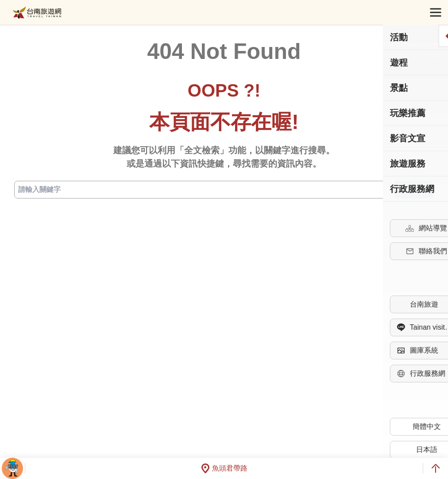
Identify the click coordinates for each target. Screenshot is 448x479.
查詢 (414, 190)
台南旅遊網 (37, 13)
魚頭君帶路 (224, 468)
